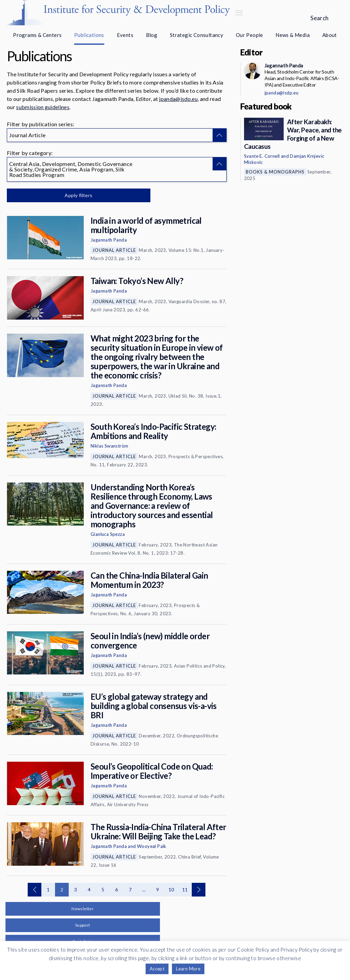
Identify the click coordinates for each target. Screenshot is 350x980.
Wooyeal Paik (152, 846)
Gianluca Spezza (108, 534)
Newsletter (83, 909)
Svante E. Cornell (262, 156)
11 (185, 889)
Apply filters (78, 195)
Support (83, 925)
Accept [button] (157, 969)
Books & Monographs (275, 172)
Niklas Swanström (109, 446)
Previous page (35, 890)
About (330, 35)
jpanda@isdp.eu (178, 99)
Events (125, 35)
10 (171, 889)
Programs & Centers (37, 35)
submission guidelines (43, 107)
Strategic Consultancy (197, 35)
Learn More (188, 969)
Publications (89, 35)
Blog (152, 35)
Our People (250, 35)
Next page (199, 890)
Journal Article (114, 250)
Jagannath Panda (109, 240)
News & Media (293, 35)
